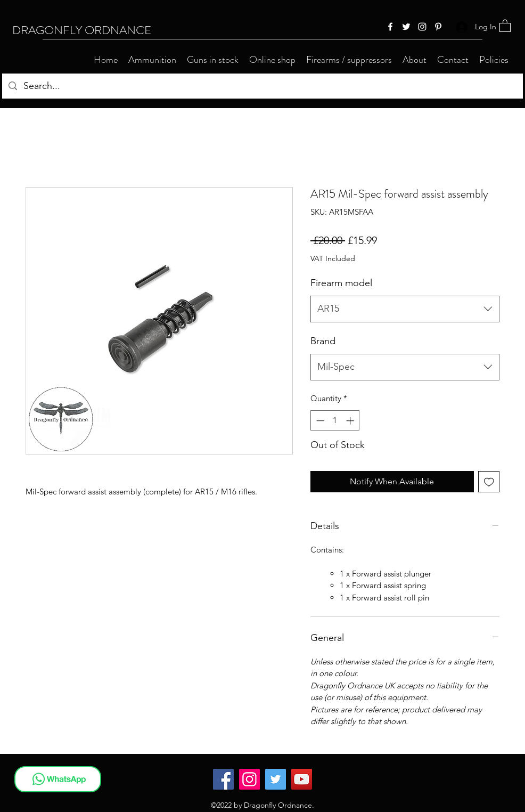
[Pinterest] (438, 27)
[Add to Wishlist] (489, 482)
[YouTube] (302, 779)
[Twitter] (406, 27)
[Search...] (262, 86)
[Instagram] (422, 27)
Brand (323, 341)
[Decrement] (319, 421)
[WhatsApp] (58, 779)
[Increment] (351, 421)
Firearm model (341, 283)
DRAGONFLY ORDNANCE (82, 30)
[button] (505, 25)
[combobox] (405, 309)
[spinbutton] (335, 421)
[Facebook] (390, 27)
